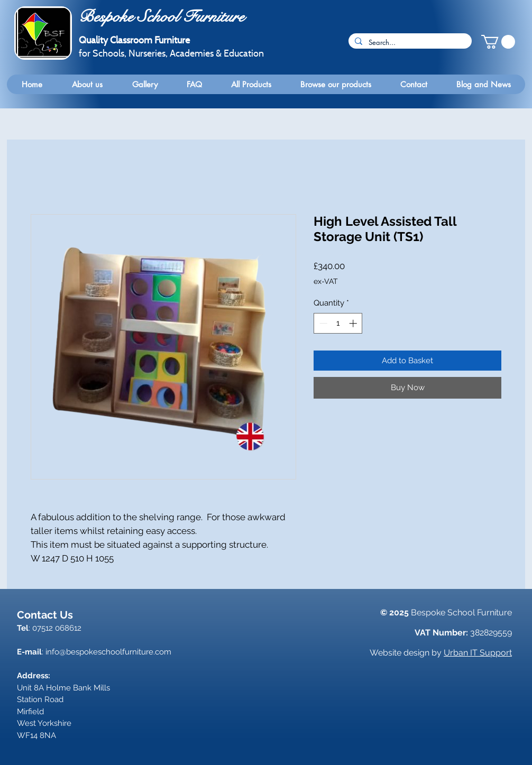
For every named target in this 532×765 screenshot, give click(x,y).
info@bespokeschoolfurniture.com (108, 652)
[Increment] (354, 323)
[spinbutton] (338, 323)
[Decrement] (322, 323)
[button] (498, 42)
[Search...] (409, 42)
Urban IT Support (478, 653)
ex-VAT (326, 281)
